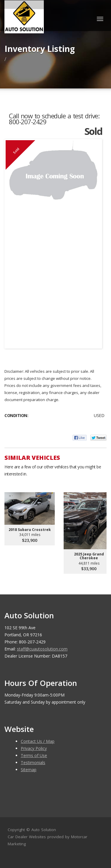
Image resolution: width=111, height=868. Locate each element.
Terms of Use (34, 755)
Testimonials (33, 762)
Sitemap (29, 770)
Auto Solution (44, 830)
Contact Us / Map (38, 741)
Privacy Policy (34, 748)
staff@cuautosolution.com (42, 649)
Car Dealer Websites (27, 837)
